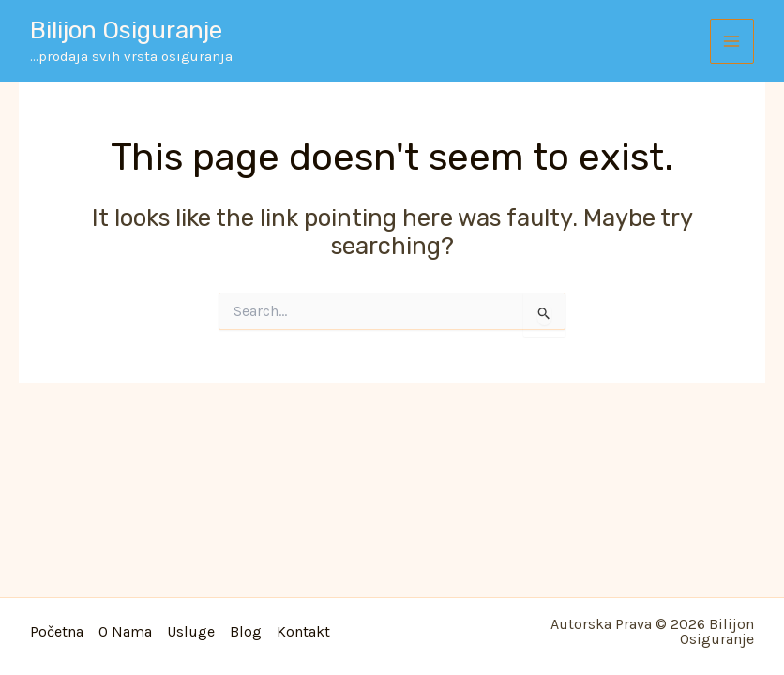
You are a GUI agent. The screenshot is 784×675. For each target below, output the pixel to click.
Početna (57, 632)
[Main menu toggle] (732, 41)
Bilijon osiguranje (126, 30)
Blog (246, 632)
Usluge (191, 632)
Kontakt (303, 632)
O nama (125, 632)
